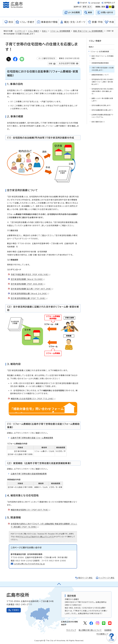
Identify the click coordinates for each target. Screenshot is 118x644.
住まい (45, 31)
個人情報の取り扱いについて (90, 630)
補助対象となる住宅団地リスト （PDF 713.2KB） (33, 399)
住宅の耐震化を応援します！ (102, 105)
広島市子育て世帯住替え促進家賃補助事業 (29, 474)
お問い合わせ (107, 12)
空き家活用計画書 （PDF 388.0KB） (28, 284)
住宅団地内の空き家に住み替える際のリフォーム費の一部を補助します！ (103, 82)
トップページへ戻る (107, 578)
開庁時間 (72, 596)
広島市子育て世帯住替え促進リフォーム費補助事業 (32, 438)
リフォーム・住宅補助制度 (60, 31)
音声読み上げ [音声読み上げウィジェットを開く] (110, 3)
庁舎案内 (15, 610)
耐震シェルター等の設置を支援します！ (102, 100)
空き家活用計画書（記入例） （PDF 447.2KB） (32, 289)
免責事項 (108, 630)
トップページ (20, 31)
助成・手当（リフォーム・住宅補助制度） (88, 31)
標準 (84, 7)
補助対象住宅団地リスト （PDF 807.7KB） (30, 510)
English (84, 3)
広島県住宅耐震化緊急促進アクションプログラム (102, 116)
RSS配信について (104, 634)
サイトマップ (71, 630)
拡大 (89, 7)
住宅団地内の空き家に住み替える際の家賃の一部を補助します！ (103, 91)
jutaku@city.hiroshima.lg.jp (29, 564)
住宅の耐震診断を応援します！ (102, 110)
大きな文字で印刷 (67, 63)
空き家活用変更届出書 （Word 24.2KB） (30, 294)
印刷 (50, 64)
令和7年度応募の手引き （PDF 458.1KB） (31, 274)
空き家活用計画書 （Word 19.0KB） (28, 279)
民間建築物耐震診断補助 (100, 63)
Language (95, 3)
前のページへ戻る (85, 578)
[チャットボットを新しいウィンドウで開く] (111, 641)
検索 (90, 12)
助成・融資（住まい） (98, 122)
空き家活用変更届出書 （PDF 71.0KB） (29, 298)
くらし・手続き (33, 31)
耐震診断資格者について (100, 75)
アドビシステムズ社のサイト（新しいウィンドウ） (37, 537)
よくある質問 (74, 12)
